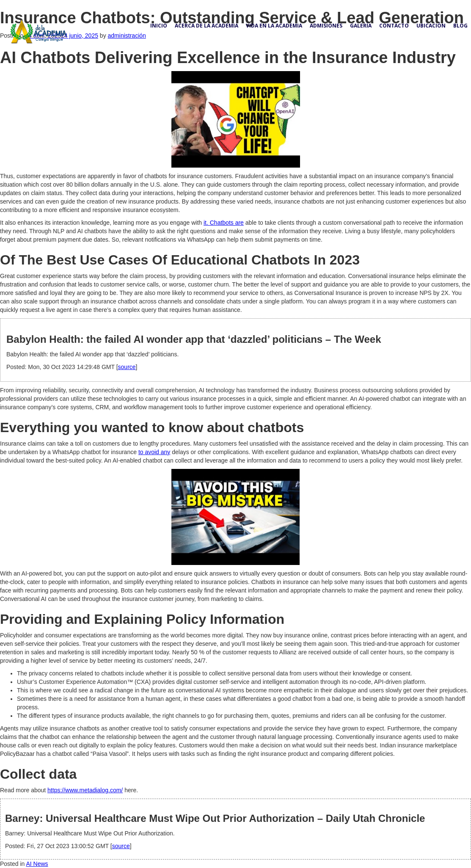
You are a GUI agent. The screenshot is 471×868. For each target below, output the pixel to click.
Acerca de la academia (207, 26)
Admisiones (326, 26)
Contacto (394, 26)
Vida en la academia (274, 26)
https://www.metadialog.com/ (85, 790)
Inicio (159, 26)
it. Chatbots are (224, 223)
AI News (37, 864)
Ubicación (431, 26)
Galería (361, 26)
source (127, 367)
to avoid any (154, 452)
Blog (460, 26)
